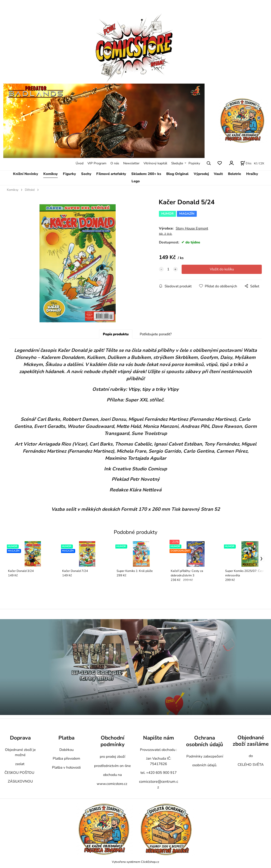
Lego (136, 181)
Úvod (80, 163)
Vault (218, 174)
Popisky (194, 163)
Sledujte (177, 163)
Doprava (20, 738)
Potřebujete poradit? (156, 334)
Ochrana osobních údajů (205, 741)
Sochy (86, 174)
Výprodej (201, 174)
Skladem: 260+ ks (146, 174)
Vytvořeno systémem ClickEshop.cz (135, 862)
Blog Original (177, 174)
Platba (66, 738)
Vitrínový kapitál (155, 163)
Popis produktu (116, 334)
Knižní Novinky (26, 174)
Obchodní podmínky (113, 741)
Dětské (30, 190)
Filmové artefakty (111, 174)
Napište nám (159, 738)
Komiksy (50, 174)
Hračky (252, 174)
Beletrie (234, 174)
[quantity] (168, 269)
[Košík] (246, 163)
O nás (115, 163)
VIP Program (97, 163)
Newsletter (131, 163)
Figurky (69, 174)
